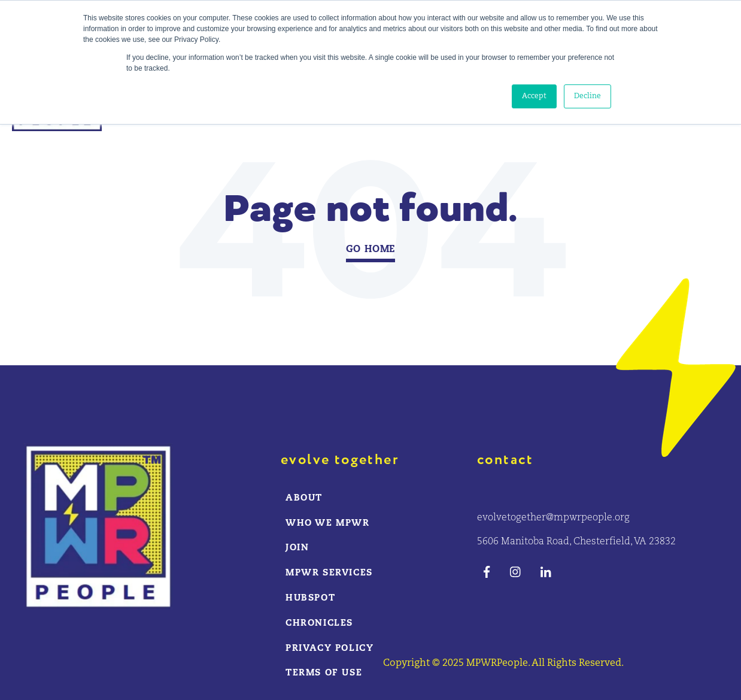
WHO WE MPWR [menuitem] (328, 524)
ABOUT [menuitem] (304, 499)
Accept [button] (534, 96)
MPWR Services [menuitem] (329, 573)
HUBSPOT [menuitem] (310, 599)
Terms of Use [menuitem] (324, 673)
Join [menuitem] (297, 548)
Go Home (371, 250)
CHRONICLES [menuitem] (319, 624)
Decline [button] (587, 96)
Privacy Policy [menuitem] (329, 649)
